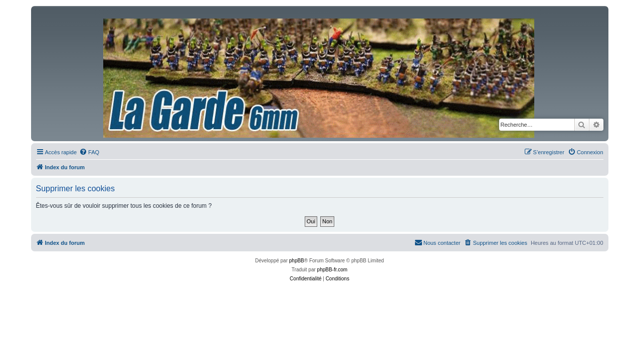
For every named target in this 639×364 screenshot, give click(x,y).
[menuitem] (89, 152)
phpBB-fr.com (333, 270)
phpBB (297, 261)
